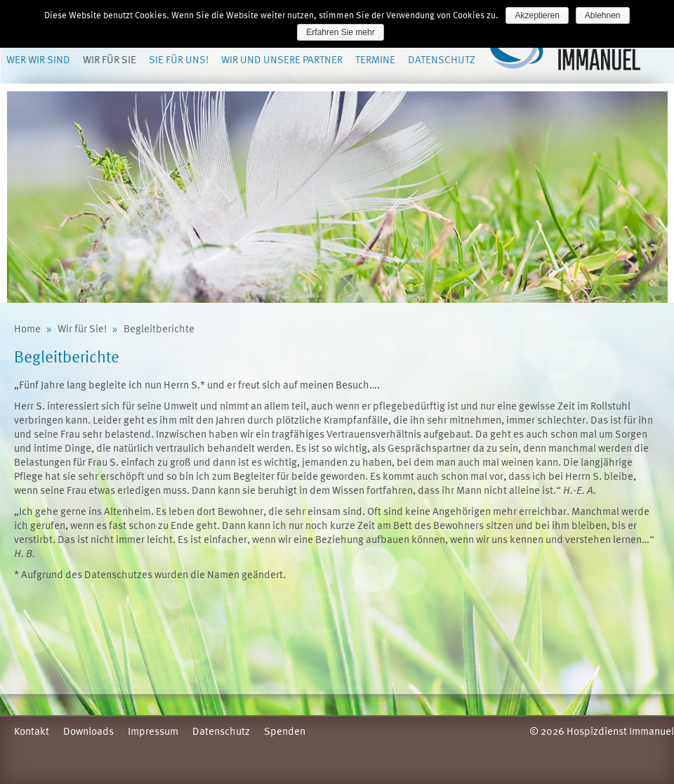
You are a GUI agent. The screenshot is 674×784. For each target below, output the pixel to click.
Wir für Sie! (82, 328)
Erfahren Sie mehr (340, 32)
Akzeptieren (537, 15)
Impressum (153, 731)
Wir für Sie (110, 59)
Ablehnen (603, 15)
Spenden (285, 731)
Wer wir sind (38, 59)
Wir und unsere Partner (282, 59)
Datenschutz (442, 59)
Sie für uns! (179, 59)
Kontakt (32, 731)
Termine (375, 59)
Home (27, 328)
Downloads (88, 731)
